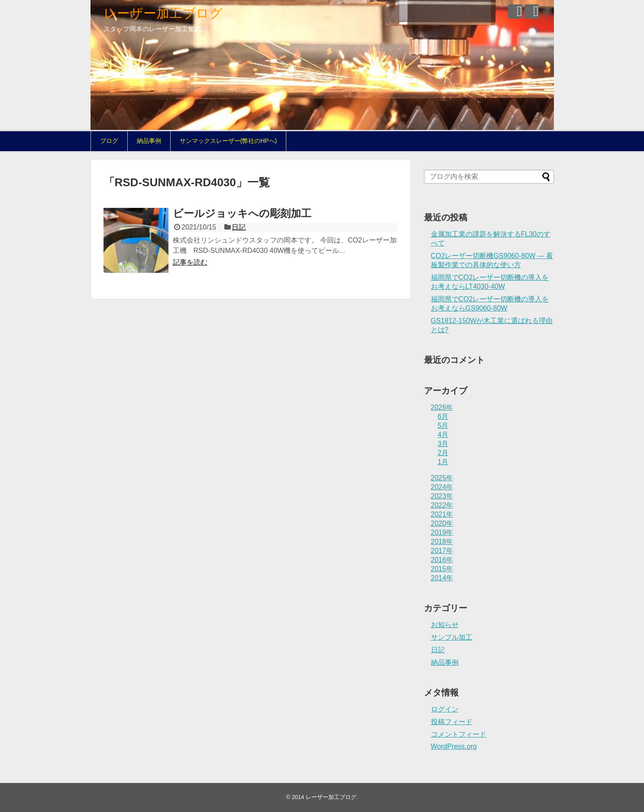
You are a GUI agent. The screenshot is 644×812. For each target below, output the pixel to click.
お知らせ (445, 625)
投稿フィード (452, 722)
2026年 (442, 407)
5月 (443, 425)
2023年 (442, 496)
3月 (443, 444)
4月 (443, 435)
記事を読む (190, 262)
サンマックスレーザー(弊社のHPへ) (228, 141)
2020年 (442, 523)
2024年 (442, 487)
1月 (443, 462)
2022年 (442, 505)
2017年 (442, 551)
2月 (443, 453)
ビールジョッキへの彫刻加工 (242, 213)
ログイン (445, 709)
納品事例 (149, 141)
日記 (239, 227)
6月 (443, 416)
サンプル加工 (452, 637)
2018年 (442, 542)
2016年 (442, 560)
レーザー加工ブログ (163, 13)
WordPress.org (454, 746)
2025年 (442, 478)
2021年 (442, 514)
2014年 (442, 578)
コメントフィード (459, 734)
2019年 (442, 532)
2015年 (442, 569)
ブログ (109, 141)
